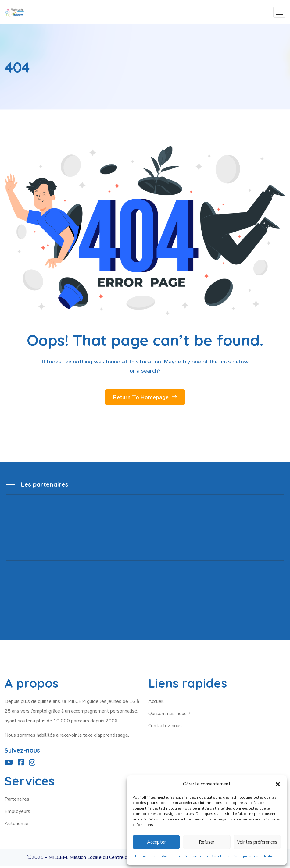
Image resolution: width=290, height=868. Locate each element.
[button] (278, 784)
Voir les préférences (257, 842)
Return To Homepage (145, 398)
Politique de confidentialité (158, 856)
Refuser (207, 842)
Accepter (156, 842)
